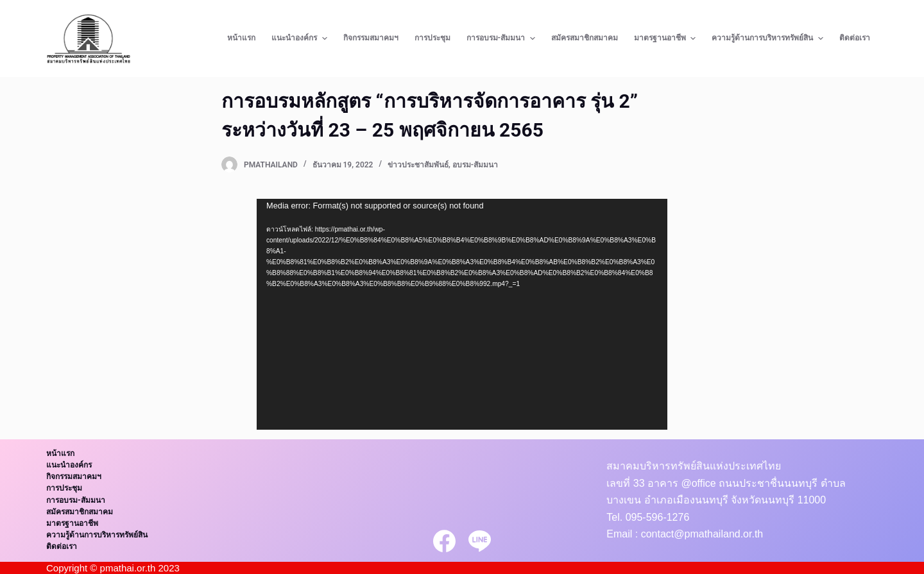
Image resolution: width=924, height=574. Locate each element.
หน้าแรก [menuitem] (241, 38)
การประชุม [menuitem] (432, 38)
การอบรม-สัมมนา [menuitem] (502, 38)
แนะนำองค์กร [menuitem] (301, 38)
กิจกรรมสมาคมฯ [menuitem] (371, 38)
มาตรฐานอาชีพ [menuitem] (666, 38)
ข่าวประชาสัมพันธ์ (418, 165)
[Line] (480, 541)
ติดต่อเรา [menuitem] (855, 38)
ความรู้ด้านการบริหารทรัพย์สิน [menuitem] (769, 38)
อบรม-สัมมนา (475, 165)
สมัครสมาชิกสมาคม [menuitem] (585, 38)
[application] (462, 314)
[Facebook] (444, 541)
